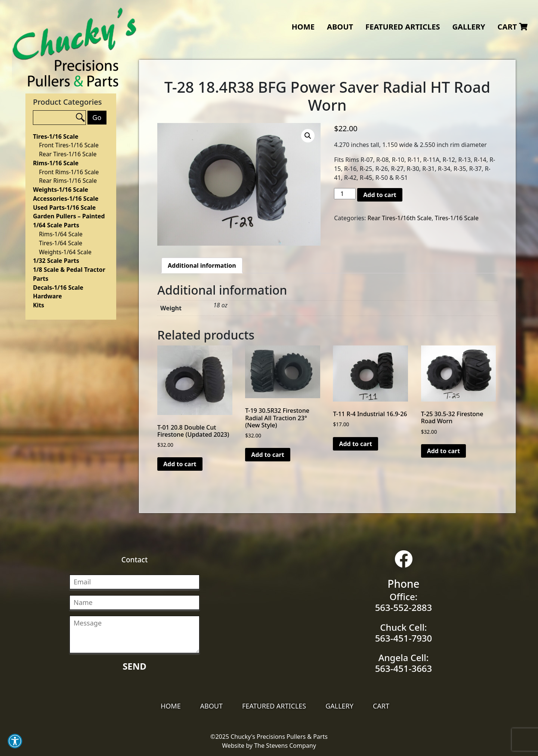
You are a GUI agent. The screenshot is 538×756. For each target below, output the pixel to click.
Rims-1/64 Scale (61, 234)
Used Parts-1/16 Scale (64, 208)
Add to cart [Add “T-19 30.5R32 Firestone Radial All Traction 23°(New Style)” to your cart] (268, 455)
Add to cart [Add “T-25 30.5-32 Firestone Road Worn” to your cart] (444, 451)
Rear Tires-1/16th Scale (399, 218)
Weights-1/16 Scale (61, 190)
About (340, 27)
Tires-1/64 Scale (61, 243)
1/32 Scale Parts (56, 261)
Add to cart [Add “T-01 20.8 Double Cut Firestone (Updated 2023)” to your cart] (180, 464)
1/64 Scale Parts (56, 225)
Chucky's (75, 47)
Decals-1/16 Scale (58, 288)
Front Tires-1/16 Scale (69, 145)
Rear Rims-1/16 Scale (68, 181)
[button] (15, 741)
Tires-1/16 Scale (55, 136)
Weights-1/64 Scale (65, 252)
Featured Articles (403, 27)
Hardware (47, 296)
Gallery (469, 27)
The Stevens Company (285, 746)
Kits (38, 305)
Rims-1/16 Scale (56, 163)
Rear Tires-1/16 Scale (68, 154)
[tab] (202, 265)
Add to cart (380, 195)
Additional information (202, 265)
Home (303, 27)
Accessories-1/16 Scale (66, 199)
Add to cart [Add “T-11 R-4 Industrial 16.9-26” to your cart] (355, 444)
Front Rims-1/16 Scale (69, 172)
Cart (513, 27)
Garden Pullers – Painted (69, 216)
